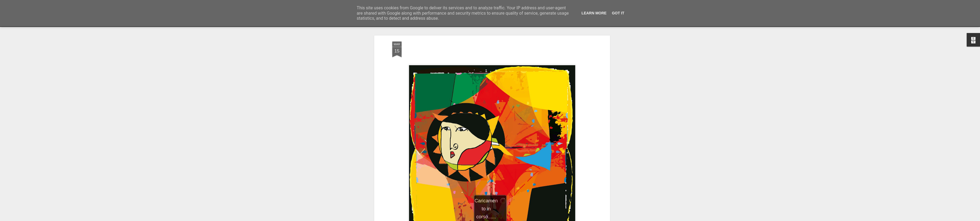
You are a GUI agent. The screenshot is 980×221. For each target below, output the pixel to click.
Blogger (507, 218)
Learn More (594, 13)
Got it (618, 13)
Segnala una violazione (528, 218)
